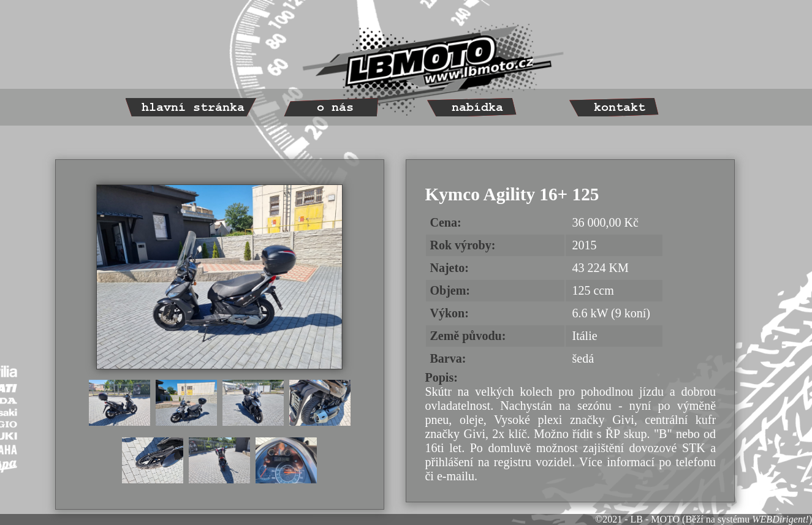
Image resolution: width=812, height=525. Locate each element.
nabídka (477, 108)
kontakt (620, 108)
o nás (335, 108)
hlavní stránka (193, 108)
